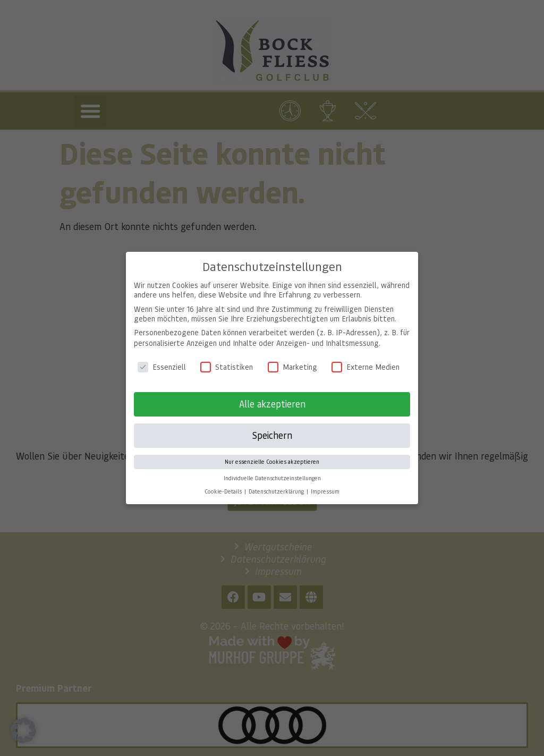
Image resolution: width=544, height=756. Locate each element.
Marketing (292, 360)
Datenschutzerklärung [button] (277, 484)
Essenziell (162, 360)
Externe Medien (365, 360)
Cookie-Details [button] (224, 484)
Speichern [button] (272, 428)
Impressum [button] (325, 484)
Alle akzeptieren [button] (272, 396)
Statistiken (227, 360)
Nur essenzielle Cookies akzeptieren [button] (272, 454)
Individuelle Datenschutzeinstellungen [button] (272, 471)
